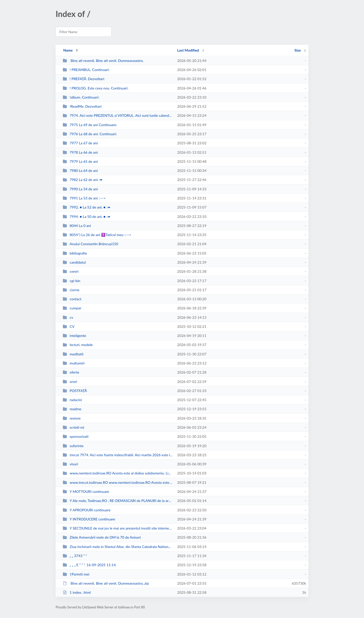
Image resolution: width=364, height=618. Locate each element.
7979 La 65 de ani (80, 161)
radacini (72, 400)
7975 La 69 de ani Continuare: (90, 125)
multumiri (74, 363)
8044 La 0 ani (77, 226)
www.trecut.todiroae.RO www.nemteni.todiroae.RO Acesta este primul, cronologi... (118, 482)
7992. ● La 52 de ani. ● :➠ (87, 207)
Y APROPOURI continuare (87, 510)
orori (70, 382)
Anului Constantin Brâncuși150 (90, 244)
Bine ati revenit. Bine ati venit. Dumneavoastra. (103, 61)
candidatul (74, 262)
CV (69, 326)
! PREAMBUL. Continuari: (86, 70)
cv (68, 317)
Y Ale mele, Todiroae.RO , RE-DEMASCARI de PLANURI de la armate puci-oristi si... (118, 501)
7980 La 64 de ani (80, 170)
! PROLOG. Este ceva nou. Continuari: (95, 88)
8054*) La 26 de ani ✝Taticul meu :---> (97, 235)
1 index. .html (77, 592)
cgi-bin (71, 281)
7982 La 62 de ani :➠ (83, 180)
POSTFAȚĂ (75, 391)
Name (68, 50)
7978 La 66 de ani (80, 152)
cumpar (72, 308)
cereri (71, 271)
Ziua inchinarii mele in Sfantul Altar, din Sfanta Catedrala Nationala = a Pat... (118, 547)
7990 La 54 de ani (80, 189)
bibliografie (75, 253)
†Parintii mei (76, 574)
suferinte (73, 446)
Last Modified (188, 50)
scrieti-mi (73, 427)
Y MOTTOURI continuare (86, 491)
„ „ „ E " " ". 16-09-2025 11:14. (90, 565)
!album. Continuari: (81, 97)
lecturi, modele (78, 345)
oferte (71, 372)
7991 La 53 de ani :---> (84, 198)
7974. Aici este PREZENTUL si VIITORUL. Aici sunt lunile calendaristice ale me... (118, 115)
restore (72, 418)
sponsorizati (76, 436)
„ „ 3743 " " (75, 556)
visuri (70, 464)
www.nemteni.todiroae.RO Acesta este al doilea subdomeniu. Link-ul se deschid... (118, 473)
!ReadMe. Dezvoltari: (82, 106)
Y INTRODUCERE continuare (89, 519)
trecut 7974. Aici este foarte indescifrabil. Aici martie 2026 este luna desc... (118, 455)
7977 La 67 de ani (80, 143)
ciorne (71, 290)
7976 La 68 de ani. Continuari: (90, 134)
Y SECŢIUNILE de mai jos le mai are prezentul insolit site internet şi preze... (118, 528)
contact (72, 299)
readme (72, 409)
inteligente (74, 336)
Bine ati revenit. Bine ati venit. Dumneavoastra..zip (106, 583)
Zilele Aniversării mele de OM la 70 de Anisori (102, 537)
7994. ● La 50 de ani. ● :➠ (87, 216)
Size (298, 50)
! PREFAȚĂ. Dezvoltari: (84, 79)
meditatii (73, 354)
